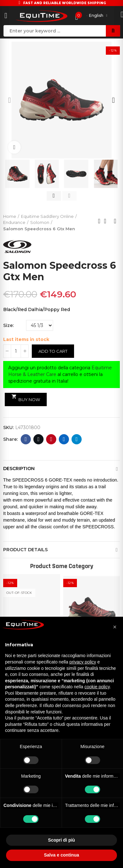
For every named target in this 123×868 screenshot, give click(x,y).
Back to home (107, 221)
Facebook (26, 439)
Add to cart (53, 351)
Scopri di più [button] (61, 840)
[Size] (40, 325)
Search (113, 31)
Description (19, 469)
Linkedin (64, 439)
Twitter (39, 439)
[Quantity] (16, 351)
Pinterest (51, 439)
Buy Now (26, 398)
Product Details (25, 550)
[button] (10, 100)
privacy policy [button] (83, 662)
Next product (115, 221)
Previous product (99, 221)
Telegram (77, 439)
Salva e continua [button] (61, 855)
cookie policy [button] (97, 687)
